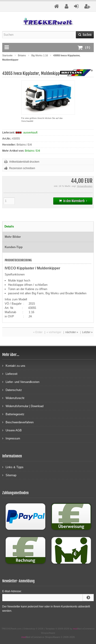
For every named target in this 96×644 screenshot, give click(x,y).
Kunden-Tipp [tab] (14, 247)
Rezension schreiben (22, 168)
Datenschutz (12, 390)
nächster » (72, 332)
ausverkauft (30, 133)
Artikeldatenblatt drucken (24, 162)
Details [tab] (9, 226)
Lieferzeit (10, 374)
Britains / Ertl (32, 151)
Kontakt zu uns (14, 366)
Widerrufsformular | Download (23, 406)
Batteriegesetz (13, 414)
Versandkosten (85, 186)
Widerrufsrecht (13, 398)
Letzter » (87, 332)
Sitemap (9, 475)
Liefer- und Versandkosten (21, 382)
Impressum (11, 438)
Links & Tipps (13, 467)
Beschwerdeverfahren (18, 422)
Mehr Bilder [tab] (13, 237)
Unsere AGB (12, 430)
